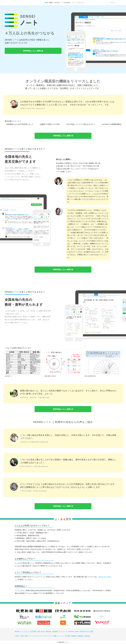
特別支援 (87, 636)
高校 (26, 636)
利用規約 (55, 632)
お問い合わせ (41, 632)
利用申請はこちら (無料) (33, 51)
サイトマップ (63, 632)
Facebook (71, 632)
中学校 (22, 636)
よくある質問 (32, 632)
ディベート (61, 636)
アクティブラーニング (35, 636)
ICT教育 (68, 636)
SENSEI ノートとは (21, 632)
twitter (77, 632)
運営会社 (49, 632)
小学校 (17, 636)
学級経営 (74, 636)
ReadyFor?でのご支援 (86, 632)
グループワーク (48, 636)
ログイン (113, 3)
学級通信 (80, 636)
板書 (55, 636)
